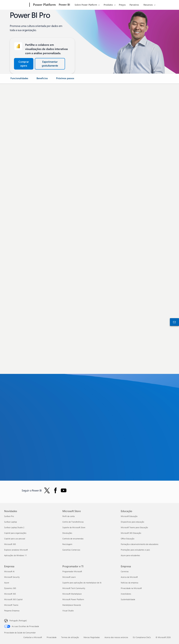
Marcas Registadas (92, 637)
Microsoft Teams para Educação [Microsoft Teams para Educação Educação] (134, 527)
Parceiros (134, 5)
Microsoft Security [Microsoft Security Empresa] (12, 577)
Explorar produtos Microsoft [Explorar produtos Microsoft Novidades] (16, 550)
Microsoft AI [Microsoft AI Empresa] (9, 571)
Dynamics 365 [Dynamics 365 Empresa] (10, 588)
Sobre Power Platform (86, 5)
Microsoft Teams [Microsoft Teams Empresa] (11, 605)
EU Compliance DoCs (142, 637)
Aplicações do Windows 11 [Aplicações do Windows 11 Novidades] (15, 555)
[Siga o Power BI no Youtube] (64, 490)
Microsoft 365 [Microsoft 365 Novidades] (10, 544)
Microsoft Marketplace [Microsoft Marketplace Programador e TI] (72, 594)
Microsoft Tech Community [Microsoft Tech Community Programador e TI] (74, 588)
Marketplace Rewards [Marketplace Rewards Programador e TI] (72, 605)
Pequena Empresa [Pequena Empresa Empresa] (12, 611)
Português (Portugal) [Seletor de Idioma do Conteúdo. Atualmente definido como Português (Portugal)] (18, 621)
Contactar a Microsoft (33, 637)
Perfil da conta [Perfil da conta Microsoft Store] (69, 516)
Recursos (148, 5)
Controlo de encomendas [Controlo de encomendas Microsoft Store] (73, 539)
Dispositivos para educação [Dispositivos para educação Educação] (132, 522)
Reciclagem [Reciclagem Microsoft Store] (67, 544)
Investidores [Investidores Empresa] (126, 594)
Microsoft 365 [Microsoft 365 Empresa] (10, 594)
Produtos (108, 5)
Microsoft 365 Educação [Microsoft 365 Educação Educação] (131, 533)
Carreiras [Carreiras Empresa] (125, 571)
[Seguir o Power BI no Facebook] (55, 490)
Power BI (64, 4)
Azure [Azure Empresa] (7, 583)
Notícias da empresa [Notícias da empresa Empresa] (130, 583)
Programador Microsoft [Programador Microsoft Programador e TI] (72, 571)
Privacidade (52, 637)
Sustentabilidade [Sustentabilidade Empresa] (128, 599)
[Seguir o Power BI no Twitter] (47, 490)
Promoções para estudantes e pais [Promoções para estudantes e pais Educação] (135, 550)
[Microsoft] (16, 5)
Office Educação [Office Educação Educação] (128, 539)
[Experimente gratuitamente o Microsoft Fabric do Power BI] (50, 64)
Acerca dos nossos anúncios (116, 637)
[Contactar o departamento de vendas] (174, 322)
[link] (19, 80)
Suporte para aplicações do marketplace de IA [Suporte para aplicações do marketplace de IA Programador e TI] (82, 583)
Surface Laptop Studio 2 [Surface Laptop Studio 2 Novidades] (14, 527)
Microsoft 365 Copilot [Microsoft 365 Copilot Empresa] (13, 599)
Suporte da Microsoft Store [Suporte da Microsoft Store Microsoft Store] (74, 527)
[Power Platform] (44, 5)
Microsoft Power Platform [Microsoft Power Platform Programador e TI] (73, 599)
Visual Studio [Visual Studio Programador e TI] (68, 611)
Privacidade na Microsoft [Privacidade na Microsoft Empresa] (131, 588)
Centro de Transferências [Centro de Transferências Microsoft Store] (73, 522)
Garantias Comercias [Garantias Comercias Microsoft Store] (71, 550)
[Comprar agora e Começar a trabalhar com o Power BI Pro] (24, 64)
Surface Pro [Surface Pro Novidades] (9, 516)
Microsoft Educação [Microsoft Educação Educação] (129, 516)
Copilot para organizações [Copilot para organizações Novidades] (15, 533)
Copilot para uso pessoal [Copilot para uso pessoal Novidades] (15, 539)
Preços (122, 5)
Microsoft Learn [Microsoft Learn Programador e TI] (69, 577)
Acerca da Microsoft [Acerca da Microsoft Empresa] (129, 577)
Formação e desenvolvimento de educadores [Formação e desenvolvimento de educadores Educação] (140, 544)
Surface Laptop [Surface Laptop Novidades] (10, 522)
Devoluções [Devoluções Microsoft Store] (67, 533)
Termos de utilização (70, 637)
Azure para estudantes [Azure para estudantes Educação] (130, 555)
